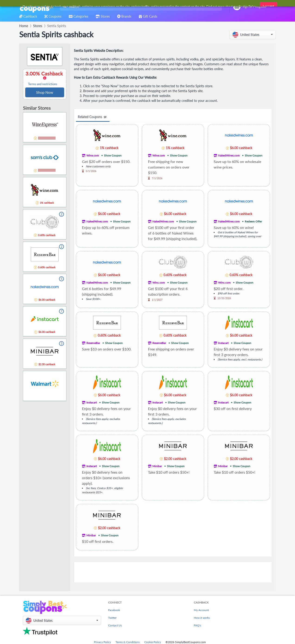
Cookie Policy (153, 642)
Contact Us (115, 625)
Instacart (223, 343)
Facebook (114, 610)
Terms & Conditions (128, 642)
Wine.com (93, 155)
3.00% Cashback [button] (45, 78)
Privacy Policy (102, 642)
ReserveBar (93, 343)
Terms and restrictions (43, 84)
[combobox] (140, 7)
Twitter (112, 618)
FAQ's (197, 625)
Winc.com (159, 283)
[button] (253, 35)
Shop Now (45, 92)
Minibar (157, 466)
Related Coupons (93, 117)
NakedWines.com (229, 155)
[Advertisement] (173, 572)
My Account (201, 610)
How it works (202, 618)
